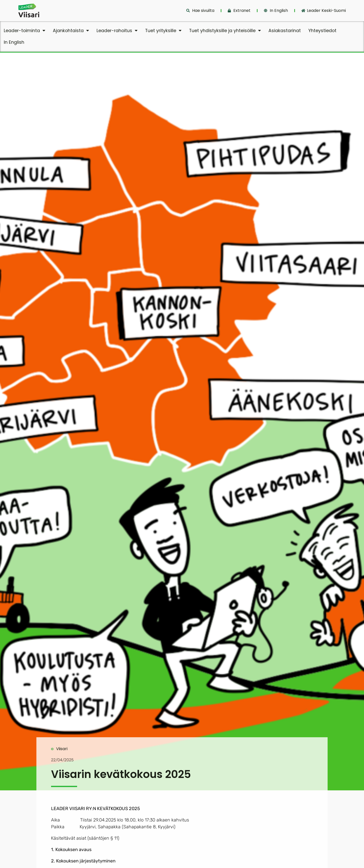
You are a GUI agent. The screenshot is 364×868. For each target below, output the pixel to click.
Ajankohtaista (71, 31)
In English (14, 42)
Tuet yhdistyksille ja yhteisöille (225, 31)
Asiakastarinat (285, 31)
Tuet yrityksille (163, 31)
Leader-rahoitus (117, 31)
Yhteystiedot (322, 31)
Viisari (62, 749)
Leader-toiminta (25, 31)
